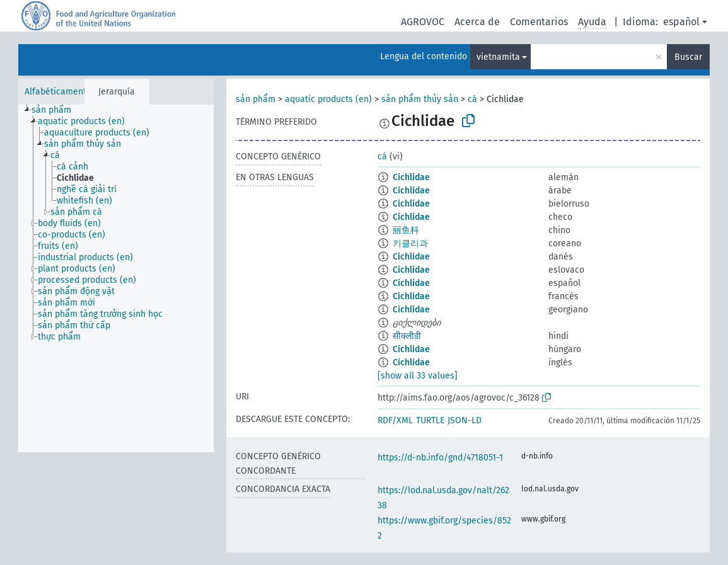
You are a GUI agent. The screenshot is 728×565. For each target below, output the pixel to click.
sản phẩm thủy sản (420, 99)
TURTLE (430, 420)
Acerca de (477, 22)
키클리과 (410, 243)
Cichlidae (411, 177)
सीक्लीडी (407, 336)
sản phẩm (256, 99)
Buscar (688, 57)
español (681, 22)
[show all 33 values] (418, 376)
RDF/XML (395, 420)
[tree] (116, 278)
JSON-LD (465, 420)
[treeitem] (57, 110)
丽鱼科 (406, 230)
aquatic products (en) (328, 99)
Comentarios (539, 22)
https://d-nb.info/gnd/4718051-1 (440, 458)
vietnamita (498, 57)
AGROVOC (423, 22)
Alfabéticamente (58, 92)
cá (472, 99)
